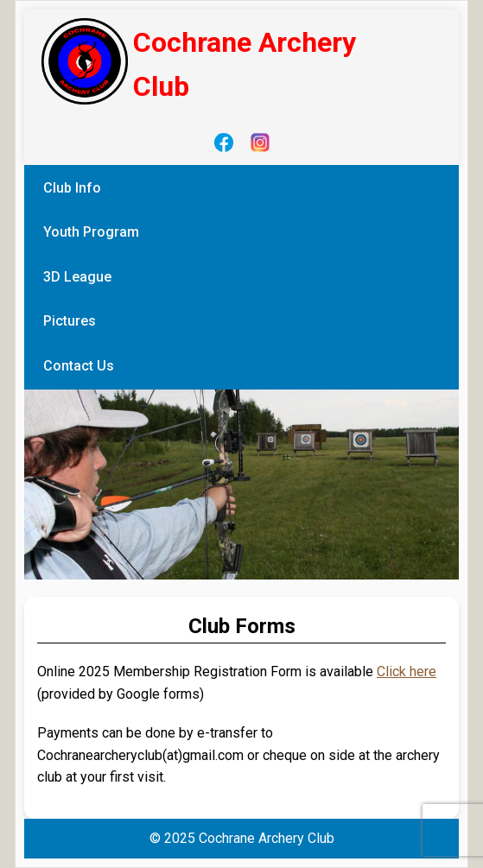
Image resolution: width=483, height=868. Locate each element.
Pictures (70, 321)
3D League (77, 277)
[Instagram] (260, 143)
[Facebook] (224, 143)
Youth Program (91, 232)
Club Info (72, 188)
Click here (407, 672)
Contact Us (79, 366)
